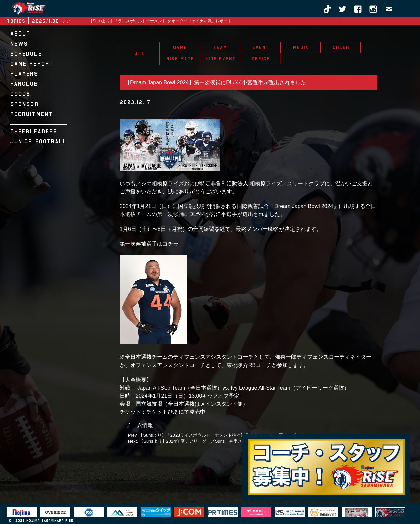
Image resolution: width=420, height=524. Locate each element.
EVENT (260, 47)
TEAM (220, 47)
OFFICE (260, 59)
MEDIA (301, 47)
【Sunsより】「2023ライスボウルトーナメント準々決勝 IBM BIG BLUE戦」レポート (222, 435)
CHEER (341, 47)
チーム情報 (140, 425)
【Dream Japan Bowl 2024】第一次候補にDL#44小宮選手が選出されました (215, 83)
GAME (180, 47)
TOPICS (16, 21)
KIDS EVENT (220, 59)
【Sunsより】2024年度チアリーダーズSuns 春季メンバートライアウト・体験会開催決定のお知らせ (238, 441)
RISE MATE (180, 59)
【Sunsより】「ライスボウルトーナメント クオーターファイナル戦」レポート (160, 21)
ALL (140, 54)
